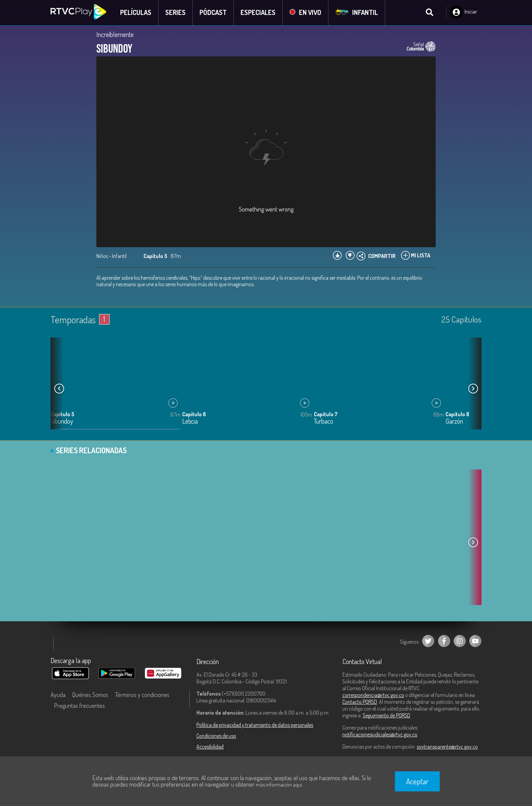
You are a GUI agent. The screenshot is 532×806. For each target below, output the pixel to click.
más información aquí (279, 785)
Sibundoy (62, 422)
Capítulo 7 (326, 415)
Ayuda (58, 695)
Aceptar (417, 781)
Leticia (190, 422)
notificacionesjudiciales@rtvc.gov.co (380, 735)
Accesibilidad (210, 747)
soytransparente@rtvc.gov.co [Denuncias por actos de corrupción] (447, 747)
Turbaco (324, 422)
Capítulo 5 (62, 415)
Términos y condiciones (142, 695)
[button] (473, 389)
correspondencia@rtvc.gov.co (373, 695)
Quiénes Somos (90, 695)
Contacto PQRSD (360, 702)
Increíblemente (115, 35)
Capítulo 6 (194, 415)
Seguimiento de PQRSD (386, 716)
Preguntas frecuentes (79, 706)
